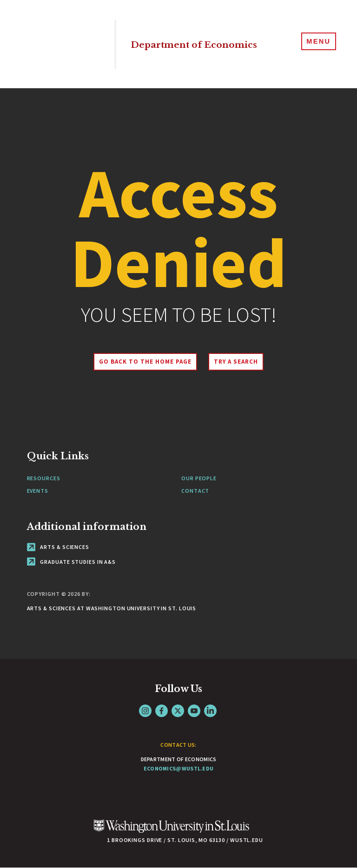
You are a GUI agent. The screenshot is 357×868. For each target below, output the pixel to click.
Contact (195, 491)
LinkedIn (210, 711)
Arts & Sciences (58, 547)
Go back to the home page (141, 362)
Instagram (145, 711)
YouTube (194, 711)
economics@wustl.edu (179, 768)
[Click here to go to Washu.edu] (172, 831)
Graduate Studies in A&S (72, 562)
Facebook (162, 711)
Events (38, 491)
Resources (44, 478)
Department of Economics (177, 44)
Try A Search (240, 362)
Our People (199, 478)
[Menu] (315, 44)
